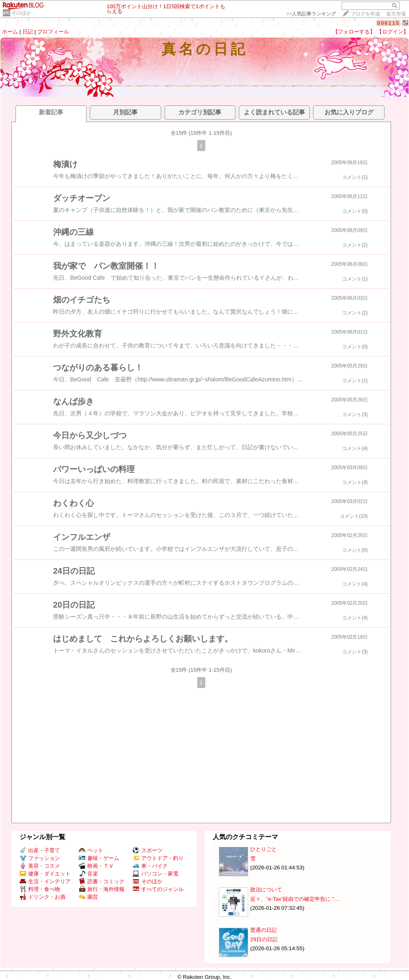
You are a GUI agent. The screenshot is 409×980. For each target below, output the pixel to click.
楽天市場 (396, 14)
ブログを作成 (365, 14)
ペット (91, 850)
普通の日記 (263, 930)
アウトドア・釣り (158, 858)
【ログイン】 (393, 32)
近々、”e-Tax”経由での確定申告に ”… (295, 899)
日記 (28, 32)
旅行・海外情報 (102, 889)
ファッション (40, 858)
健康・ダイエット (45, 874)
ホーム (10, 32)
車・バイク (150, 866)
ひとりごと (263, 849)
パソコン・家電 (156, 874)
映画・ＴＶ (96, 866)
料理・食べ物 (40, 889)
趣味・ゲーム (99, 858)
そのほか (21, 13)
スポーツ (148, 850)
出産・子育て (40, 850)
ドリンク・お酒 (42, 897)
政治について (266, 890)
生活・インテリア (45, 881)
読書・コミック (102, 881)
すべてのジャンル (158, 889)
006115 (388, 23)
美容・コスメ (40, 866)
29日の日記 (264, 939)
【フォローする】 (354, 32)
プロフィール (53, 32)
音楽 (88, 874)
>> (311, 14)
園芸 (88, 897)
